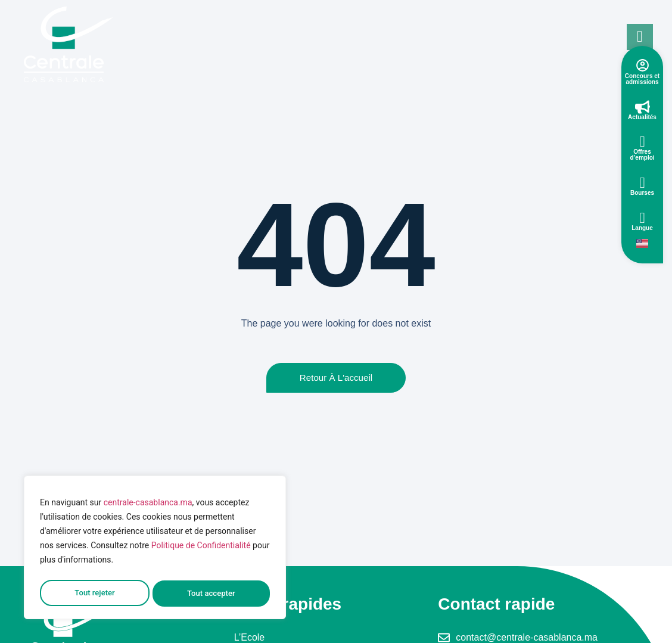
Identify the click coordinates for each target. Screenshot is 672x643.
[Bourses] (643, 183)
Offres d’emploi (642, 155)
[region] (155, 549)
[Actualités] (643, 107)
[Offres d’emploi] (643, 142)
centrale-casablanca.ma (148, 507)
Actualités (642, 117)
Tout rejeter (94, 594)
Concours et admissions (642, 79)
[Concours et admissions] (643, 65)
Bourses (642, 193)
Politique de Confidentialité (201, 549)
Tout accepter (211, 594)
